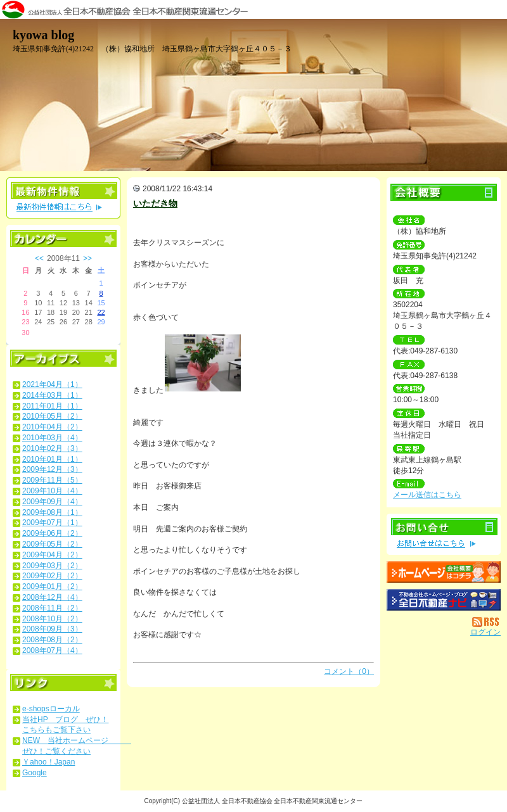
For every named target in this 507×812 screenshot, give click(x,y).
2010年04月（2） (52, 427)
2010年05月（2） (52, 416)
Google (35, 773)
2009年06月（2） (52, 533)
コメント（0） (349, 671)
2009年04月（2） (52, 555)
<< (39, 258)
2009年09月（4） (52, 502)
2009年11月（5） (52, 480)
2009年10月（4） (52, 491)
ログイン (485, 632)
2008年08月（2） (52, 640)
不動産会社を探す (444, 600)
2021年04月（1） (52, 384)
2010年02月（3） (52, 448)
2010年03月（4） (52, 438)
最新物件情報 (63, 198)
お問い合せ (444, 534)
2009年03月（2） (52, 566)
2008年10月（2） (52, 619)
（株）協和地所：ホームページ (444, 572)
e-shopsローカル (51, 709)
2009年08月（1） (52, 512)
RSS (486, 622)
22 (101, 312)
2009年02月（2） (52, 576)
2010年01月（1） (52, 459)
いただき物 (155, 203)
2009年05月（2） (52, 544)
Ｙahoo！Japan (48, 762)
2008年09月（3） (52, 629)
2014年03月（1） (52, 395)
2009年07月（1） (52, 523)
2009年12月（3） (52, 469)
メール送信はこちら (427, 495)
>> (87, 258)
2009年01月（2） (52, 587)
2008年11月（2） (52, 608)
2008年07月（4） (52, 650)
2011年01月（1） (52, 406)
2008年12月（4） (52, 597)
